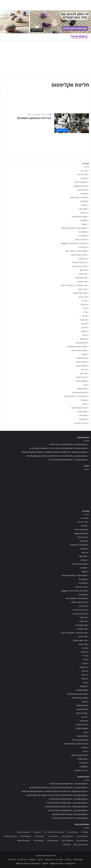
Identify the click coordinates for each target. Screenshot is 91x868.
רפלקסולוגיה (83, 419)
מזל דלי (85, 312)
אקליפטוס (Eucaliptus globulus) (34, 118)
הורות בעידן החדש (81, 240)
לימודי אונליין (83, 274)
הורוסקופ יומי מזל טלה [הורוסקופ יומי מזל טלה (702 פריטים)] (23, 832)
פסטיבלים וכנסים (82, 366)
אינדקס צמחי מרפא (81, 182)
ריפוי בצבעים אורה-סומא (79, 408)
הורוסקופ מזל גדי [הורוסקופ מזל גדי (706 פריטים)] (53, 836)
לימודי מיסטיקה (82, 282)
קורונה (85, 385)
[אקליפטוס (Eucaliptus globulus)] (72, 123)
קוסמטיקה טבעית (82, 381)
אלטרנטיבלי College (81, 186)
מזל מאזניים (84, 320)
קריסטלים (84, 400)
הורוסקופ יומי (83, 232)
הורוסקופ (84, 224)
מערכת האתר (45, 115)
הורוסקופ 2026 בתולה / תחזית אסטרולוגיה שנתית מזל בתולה (67, 803)
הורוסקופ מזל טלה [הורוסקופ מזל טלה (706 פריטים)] (26, 836)
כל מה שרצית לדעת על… (79, 263)
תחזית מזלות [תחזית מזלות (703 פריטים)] (67, 845)
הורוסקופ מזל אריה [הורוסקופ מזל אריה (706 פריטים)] (82, 836)
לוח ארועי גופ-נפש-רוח (80, 266)
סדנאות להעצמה (82, 362)
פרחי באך (84, 370)
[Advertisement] (45, 489)
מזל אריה (85, 301)
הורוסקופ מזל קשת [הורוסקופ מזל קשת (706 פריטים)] (53, 841)
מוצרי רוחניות (83, 297)
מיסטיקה (85, 354)
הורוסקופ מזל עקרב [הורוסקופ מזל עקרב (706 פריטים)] (68, 841)
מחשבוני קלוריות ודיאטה (79, 350)
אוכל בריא (84, 171)
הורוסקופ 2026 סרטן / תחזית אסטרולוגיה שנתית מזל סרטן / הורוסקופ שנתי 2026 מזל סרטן (57, 456)
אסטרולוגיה (84, 194)
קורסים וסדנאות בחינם (80, 393)
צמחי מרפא (84, 373)
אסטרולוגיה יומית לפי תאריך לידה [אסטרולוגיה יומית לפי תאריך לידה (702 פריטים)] (54, 832)
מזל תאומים (84, 339)
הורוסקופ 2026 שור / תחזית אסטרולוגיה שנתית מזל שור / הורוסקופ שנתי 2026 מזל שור (58, 448)
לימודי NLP (84, 270)
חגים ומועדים (83, 247)
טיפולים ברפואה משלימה (79, 255)
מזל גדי (85, 308)
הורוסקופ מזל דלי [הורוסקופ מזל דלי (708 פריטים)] (40, 836)
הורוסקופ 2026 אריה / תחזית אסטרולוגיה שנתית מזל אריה (68, 460)
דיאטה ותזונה (83, 209)
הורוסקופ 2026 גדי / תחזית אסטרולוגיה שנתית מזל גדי (69, 818)
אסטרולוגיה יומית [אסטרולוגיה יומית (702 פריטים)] (73, 832)
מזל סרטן (85, 324)
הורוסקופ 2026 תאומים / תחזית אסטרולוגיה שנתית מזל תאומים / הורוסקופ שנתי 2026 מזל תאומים (55, 452)
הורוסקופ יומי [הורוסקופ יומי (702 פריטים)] (37, 832)
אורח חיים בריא (82, 175)
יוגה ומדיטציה (83, 259)
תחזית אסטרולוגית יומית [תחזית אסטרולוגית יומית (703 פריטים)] (81, 845)
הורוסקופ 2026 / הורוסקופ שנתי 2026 (74, 228)
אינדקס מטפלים (70, 863)
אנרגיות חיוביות (82, 190)
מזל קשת (85, 331)
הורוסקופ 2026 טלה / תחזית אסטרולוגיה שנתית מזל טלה (68, 444)
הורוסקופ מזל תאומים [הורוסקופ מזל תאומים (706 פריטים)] (24, 841)
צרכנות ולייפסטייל (82, 377)
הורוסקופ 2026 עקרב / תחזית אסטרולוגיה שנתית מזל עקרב (68, 811)
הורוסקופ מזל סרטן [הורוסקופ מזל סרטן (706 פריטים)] (82, 841)
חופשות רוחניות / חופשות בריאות (76, 251)
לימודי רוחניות (83, 289)
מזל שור (85, 335)
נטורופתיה (68, 860)
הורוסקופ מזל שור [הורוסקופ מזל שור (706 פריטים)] (39, 841)
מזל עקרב (84, 328)
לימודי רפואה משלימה (80, 293)
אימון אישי (84, 178)
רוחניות (85, 404)
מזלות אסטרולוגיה (82, 343)
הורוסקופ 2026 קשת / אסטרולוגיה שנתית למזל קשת (70, 814)
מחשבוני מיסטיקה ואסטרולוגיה (77, 347)
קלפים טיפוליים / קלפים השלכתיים (76, 396)
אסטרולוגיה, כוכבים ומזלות (79, 198)
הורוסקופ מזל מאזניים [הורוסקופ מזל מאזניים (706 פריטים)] (11, 836)
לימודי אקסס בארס (81, 278)
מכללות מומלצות (82, 358)
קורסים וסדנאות (82, 389)
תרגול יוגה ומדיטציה (81, 423)
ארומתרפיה (84, 201)
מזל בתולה (84, 305)
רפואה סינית (83, 415)
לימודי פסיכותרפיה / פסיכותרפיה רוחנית (74, 285)
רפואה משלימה (82, 412)
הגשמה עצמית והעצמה (80, 217)
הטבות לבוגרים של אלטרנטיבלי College (74, 243)
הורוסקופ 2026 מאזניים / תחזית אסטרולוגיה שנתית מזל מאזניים (66, 807)
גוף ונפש (85, 205)
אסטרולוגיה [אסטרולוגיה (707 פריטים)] (84, 832)
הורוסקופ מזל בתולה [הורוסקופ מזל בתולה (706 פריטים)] (67, 836)
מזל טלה (85, 316)
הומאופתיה (84, 220)
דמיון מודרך (84, 213)
